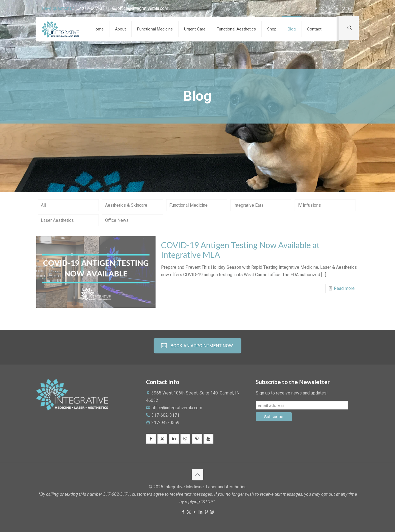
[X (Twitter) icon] (323, 9)
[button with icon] (151, 439)
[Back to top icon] (198, 475)
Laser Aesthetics (57, 220)
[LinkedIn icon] (336, 9)
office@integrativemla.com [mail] (143, 8)
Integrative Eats (249, 205)
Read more (344, 288)
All (43, 205)
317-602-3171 (165, 415)
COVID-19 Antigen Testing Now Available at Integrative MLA (240, 250)
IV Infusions (309, 205)
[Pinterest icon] (343, 9)
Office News (117, 220)
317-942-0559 (165, 423)
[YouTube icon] (330, 9)
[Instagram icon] (350, 9)
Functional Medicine (188, 205)
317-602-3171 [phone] (96, 8)
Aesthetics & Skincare (126, 205)
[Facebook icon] (316, 9)
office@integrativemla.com (177, 408)
